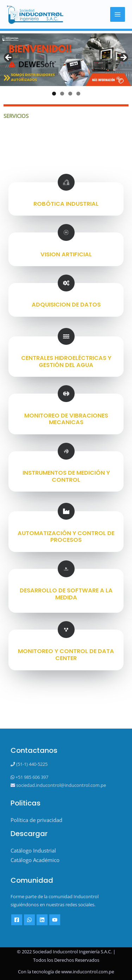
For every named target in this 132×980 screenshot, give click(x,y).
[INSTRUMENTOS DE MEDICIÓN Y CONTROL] (66, 451)
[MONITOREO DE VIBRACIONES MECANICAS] (66, 394)
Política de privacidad (36, 820)
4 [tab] (78, 94)
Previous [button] (9, 58)
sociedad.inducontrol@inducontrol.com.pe (61, 785)
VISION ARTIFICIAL (66, 254)
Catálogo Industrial (33, 850)
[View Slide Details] (66, 60)
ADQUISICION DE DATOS (66, 305)
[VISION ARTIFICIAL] (66, 232)
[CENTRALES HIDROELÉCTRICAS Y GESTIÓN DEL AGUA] (66, 336)
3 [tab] (70, 94)
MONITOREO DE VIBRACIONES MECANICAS (66, 419)
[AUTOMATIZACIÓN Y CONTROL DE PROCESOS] (66, 511)
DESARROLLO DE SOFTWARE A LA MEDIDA (66, 594)
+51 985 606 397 (31, 777)
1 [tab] (54, 94)
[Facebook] (17, 920)
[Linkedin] (42, 920)
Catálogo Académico (35, 860)
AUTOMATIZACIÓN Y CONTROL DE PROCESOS (66, 537)
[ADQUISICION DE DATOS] (66, 283)
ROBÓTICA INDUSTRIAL (66, 204)
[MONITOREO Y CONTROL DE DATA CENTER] (66, 630)
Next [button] (123, 58)
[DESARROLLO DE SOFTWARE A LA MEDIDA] (66, 569)
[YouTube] (55, 920)
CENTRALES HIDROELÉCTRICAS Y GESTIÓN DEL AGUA (66, 361)
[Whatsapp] (29, 920)
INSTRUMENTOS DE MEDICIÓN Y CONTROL (66, 476)
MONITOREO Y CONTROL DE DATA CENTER (66, 655)
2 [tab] (62, 94)
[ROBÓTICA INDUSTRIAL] (66, 182)
